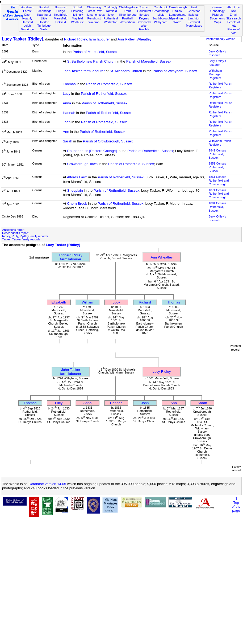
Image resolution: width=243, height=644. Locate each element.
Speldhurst (177, 18)
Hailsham (194, 15)
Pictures (217, 15)
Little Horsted (44, 20)
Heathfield (61, 15)
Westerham (127, 22)
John (67, 122)
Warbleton (111, 22)
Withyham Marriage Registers (215, 74)
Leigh (27, 26)
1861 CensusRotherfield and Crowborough (219, 181)
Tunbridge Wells (44, 27)
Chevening (94, 7)
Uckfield (61, 22)
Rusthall (127, 18)
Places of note (234, 31)
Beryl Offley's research (217, 53)
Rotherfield (111, 18)
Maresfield (60, 18)
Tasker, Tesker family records (21, 239)
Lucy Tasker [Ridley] (22, 39)
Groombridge (161, 11)
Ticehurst (194, 22)
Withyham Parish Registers (220, 143)
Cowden (144, 7)
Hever (111, 15)
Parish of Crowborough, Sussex (108, 141)
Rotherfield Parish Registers (220, 85)
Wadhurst (77, 22)
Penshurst (94, 18)
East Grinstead (194, 9)
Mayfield (77, 18)
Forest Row (94, 11)
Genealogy (217, 11)
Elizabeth (59, 302)
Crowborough (178, 7)
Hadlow (177, 11)
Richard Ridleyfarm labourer (71, 257)
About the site (234, 9)
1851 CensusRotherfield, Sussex (217, 167)
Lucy (66, 94)
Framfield (111, 11)
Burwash (60, 7)
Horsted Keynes (144, 17)
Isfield (161, 15)
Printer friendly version (221, 39)
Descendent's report (15, 233)
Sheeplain (75, 190)
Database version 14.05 (47, 484)
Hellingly (77, 15)
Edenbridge (44, 11)
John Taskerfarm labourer (71, 372)
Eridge (61, 11)
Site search (234, 18)
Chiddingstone (129, 7)
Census (217, 7)
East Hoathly (27, 17)
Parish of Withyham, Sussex (175, 71)
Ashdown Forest (27, 9)
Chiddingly (111, 7)
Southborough (162, 18)
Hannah (69, 113)
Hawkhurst (44, 15)
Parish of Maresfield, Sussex (95, 52)
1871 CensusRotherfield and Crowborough (219, 194)
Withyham (161, 22)
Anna (67, 103)
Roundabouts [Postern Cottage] (92, 151)
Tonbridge (27, 29)
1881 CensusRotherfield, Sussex (217, 207)
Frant (127, 11)
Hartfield (27, 22)
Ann (66, 132)
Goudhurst (144, 11)
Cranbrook (161, 7)
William (88, 302)
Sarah (68, 141)
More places (194, 26)
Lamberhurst (177, 15)
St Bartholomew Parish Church (91, 61)
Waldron (94, 22)
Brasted (44, 7)
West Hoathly (144, 27)
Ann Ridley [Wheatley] (135, 39)
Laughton (194, 18)
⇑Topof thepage (236, 504)
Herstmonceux (95, 15)
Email (234, 15)
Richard (145, 302)
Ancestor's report (13, 230)
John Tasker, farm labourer (84, 71)
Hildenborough (129, 15)
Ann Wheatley (162, 257)
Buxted (77, 7)
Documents (217, 18)
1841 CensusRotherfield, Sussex (217, 154)
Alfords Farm (77, 177)
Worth (177, 22)
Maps (217, 22)
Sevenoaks (144, 22)
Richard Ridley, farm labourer (87, 39)
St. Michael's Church (126, 71)
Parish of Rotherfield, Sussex (109, 84)
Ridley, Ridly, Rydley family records (25, 236)
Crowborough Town (82, 164)
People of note (234, 24)
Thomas (69, 84)
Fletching (77, 11)
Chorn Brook (77, 204)
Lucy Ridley (162, 372)
